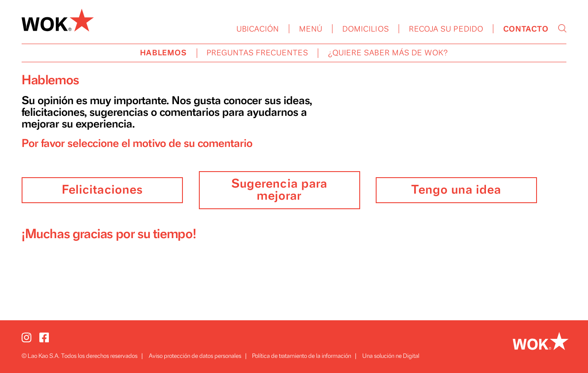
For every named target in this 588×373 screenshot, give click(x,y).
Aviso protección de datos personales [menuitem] (195, 356)
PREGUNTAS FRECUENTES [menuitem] (257, 53)
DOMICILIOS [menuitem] (366, 29)
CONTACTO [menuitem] (526, 29)
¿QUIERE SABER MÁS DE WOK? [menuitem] (388, 53)
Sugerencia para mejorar (279, 190)
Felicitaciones (102, 190)
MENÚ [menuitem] (311, 29)
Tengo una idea (456, 190)
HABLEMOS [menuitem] (163, 53)
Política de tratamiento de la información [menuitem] (302, 356)
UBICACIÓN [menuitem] (258, 29)
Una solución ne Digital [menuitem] (391, 356)
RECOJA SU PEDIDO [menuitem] (446, 29)
